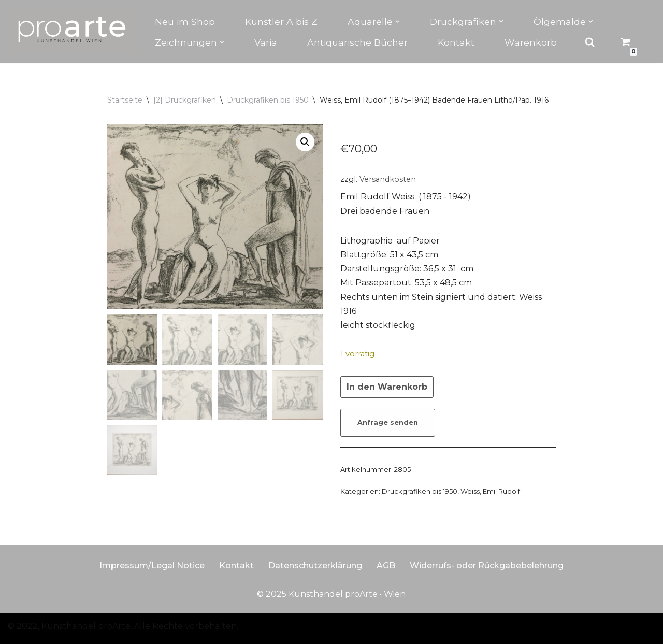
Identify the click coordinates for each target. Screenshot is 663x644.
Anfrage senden (388, 423)
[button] (398, 22)
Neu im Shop (185, 22)
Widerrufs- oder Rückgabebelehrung (487, 566)
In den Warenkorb (387, 387)
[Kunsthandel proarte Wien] (73, 32)
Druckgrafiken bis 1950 (268, 100)
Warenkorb (531, 42)
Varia (266, 42)
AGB (386, 566)
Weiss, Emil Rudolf (490, 491)
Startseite (125, 100)
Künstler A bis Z (281, 22)
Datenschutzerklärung (315, 566)
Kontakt (456, 42)
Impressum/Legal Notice (152, 566)
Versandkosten (388, 179)
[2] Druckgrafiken (185, 100)
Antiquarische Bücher (357, 42)
